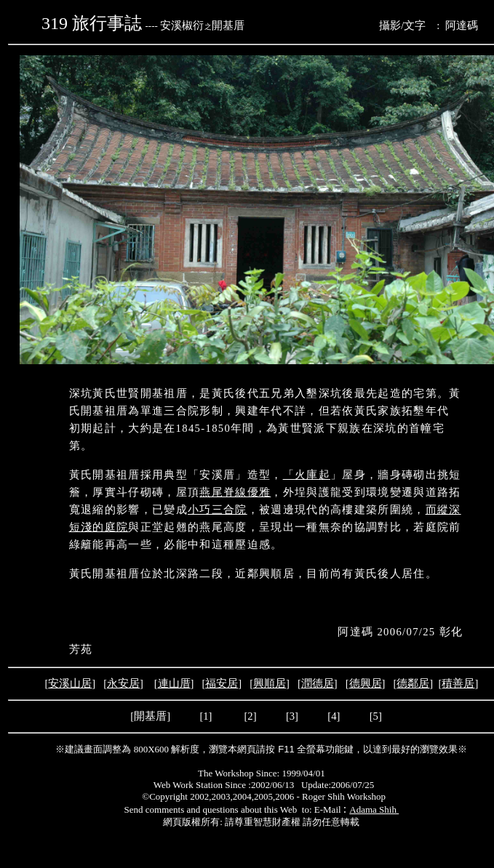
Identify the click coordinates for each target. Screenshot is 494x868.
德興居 (366, 683)
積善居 (458, 683)
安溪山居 (70, 683)
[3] (292, 716)
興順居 (270, 683)
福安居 (222, 683)
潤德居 (318, 683)
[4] (333, 716)
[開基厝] (151, 716)
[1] (206, 716)
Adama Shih (374, 809)
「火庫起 (307, 475)
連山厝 (174, 683)
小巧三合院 (218, 510)
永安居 (123, 683)
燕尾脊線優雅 (235, 492)
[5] (376, 716)
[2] (250, 716)
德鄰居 (413, 683)
